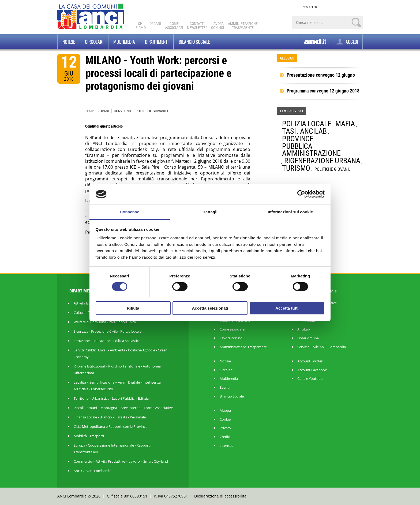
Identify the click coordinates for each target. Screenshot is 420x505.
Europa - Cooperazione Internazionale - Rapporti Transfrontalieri (112, 449)
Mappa (225, 411)
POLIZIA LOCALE (307, 124)
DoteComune (308, 338)
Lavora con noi (231, 338)
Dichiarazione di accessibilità (220, 496)
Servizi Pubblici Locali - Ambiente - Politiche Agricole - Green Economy (121, 353)
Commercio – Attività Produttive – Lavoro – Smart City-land (121, 461)
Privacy (225, 428)
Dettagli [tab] (210, 212)
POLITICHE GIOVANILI (152, 111)
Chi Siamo (141, 26)
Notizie (69, 42)
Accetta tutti (287, 308)
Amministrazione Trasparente (243, 347)
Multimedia (124, 42)
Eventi (225, 387)
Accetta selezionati (210, 308)
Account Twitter (310, 361)
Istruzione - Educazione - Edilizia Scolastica (107, 341)
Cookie (225, 419)
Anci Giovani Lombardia (93, 471)
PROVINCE (298, 139)
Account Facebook (312, 370)
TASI (289, 131)
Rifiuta (133, 308)
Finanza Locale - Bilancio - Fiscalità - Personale (110, 417)
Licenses (226, 446)
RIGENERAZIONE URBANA (322, 161)
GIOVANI (103, 111)
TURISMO (296, 168)
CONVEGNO (122, 111)
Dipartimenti (157, 42)
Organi (155, 24)
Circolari (94, 42)
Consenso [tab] (130, 212)
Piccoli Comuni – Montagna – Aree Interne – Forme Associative (123, 408)
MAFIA (345, 124)
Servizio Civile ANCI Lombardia (322, 347)
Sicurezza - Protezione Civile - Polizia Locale (108, 331)
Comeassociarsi (174, 26)
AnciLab (304, 329)
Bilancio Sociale (232, 396)
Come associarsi (232, 329)
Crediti (225, 437)
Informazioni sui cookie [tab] (290, 212)
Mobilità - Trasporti (89, 436)
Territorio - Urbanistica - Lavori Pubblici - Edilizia (111, 398)
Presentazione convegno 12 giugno (321, 75)
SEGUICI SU (310, 7)
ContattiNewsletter (197, 26)
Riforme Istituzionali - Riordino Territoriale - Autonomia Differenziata (117, 370)
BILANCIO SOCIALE (194, 42)
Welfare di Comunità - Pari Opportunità (105, 322)
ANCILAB (313, 131)
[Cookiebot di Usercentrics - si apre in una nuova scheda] (301, 194)
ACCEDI (347, 42)
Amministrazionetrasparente (243, 26)
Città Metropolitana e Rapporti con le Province (110, 426)
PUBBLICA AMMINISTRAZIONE (311, 150)
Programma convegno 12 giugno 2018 (323, 91)
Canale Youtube (310, 379)
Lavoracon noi (218, 26)
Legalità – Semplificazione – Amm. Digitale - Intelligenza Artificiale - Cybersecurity (117, 386)
